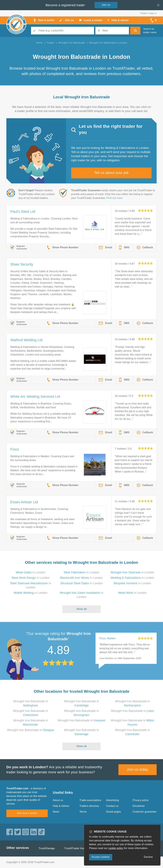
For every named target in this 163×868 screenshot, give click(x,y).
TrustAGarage (47, 848)
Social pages (113, 812)
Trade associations (90, 800)
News (56, 812)
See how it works (27, 813)
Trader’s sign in (148, 13)
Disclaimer (139, 806)
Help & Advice (61, 806)
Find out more (115, 198)
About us (58, 800)
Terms (83, 812)
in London (30, 572)
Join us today (138, 769)
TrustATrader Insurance (78, 848)
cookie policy (116, 848)
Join (106, 5)
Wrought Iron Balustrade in (132, 711)
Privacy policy (141, 800)
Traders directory (89, 806)
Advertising (112, 800)
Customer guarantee (144, 812)
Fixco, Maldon (107, 638)
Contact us (112, 806)
